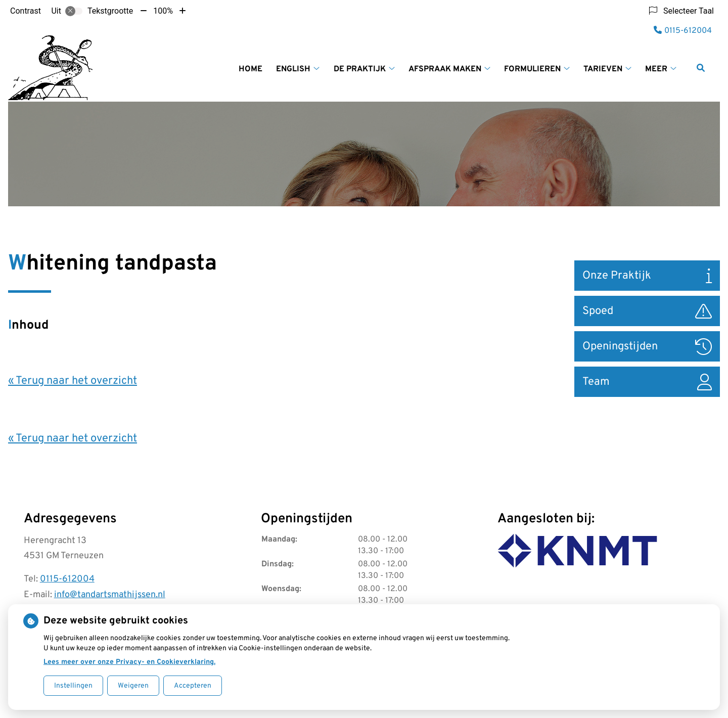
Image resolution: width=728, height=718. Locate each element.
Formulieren (532, 69)
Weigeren (133, 686)
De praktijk (360, 69)
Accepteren (193, 686)
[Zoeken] (701, 68)
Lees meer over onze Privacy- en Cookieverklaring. (129, 662)
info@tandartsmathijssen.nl (110, 595)
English (293, 69)
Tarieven (603, 69)
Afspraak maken (445, 69)
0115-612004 (67, 579)
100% (163, 11)
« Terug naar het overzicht (73, 381)
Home (251, 69)
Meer (656, 69)
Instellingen (73, 686)
